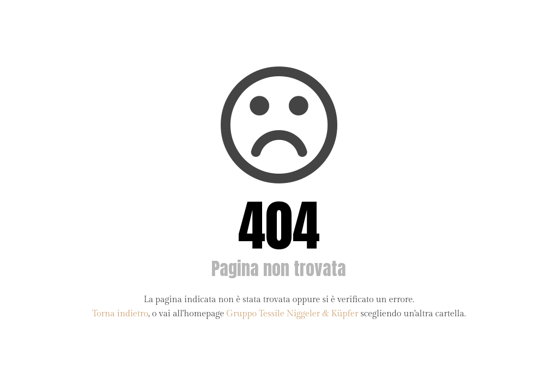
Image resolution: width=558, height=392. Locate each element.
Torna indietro (120, 314)
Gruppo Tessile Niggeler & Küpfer (292, 314)
